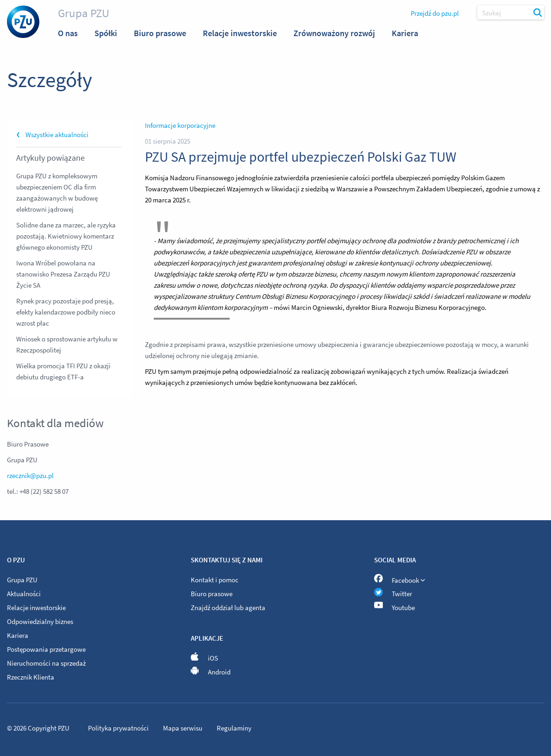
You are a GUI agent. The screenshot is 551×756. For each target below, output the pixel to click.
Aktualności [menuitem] (24, 594)
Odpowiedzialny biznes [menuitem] (40, 621)
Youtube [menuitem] (394, 608)
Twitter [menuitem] (393, 594)
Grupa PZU (84, 13)
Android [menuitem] (211, 672)
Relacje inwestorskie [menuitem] (240, 33)
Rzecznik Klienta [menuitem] (31, 677)
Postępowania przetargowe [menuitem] (46, 649)
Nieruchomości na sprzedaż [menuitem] (46, 663)
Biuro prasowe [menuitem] (160, 33)
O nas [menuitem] (68, 33)
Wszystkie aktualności (57, 135)
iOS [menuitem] (205, 658)
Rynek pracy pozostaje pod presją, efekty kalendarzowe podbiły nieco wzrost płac (66, 312)
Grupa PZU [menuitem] (22, 580)
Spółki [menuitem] (106, 33)
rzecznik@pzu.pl (30, 476)
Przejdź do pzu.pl (435, 13)
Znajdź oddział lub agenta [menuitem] (228, 608)
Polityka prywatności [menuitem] (119, 728)
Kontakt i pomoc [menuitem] (215, 580)
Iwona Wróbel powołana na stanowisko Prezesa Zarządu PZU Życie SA (63, 274)
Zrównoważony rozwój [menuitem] (334, 33)
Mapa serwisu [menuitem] (183, 728)
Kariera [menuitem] (405, 33)
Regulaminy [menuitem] (234, 728)
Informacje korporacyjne (180, 125)
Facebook (400, 579)
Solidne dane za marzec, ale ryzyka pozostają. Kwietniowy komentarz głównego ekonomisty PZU (66, 236)
